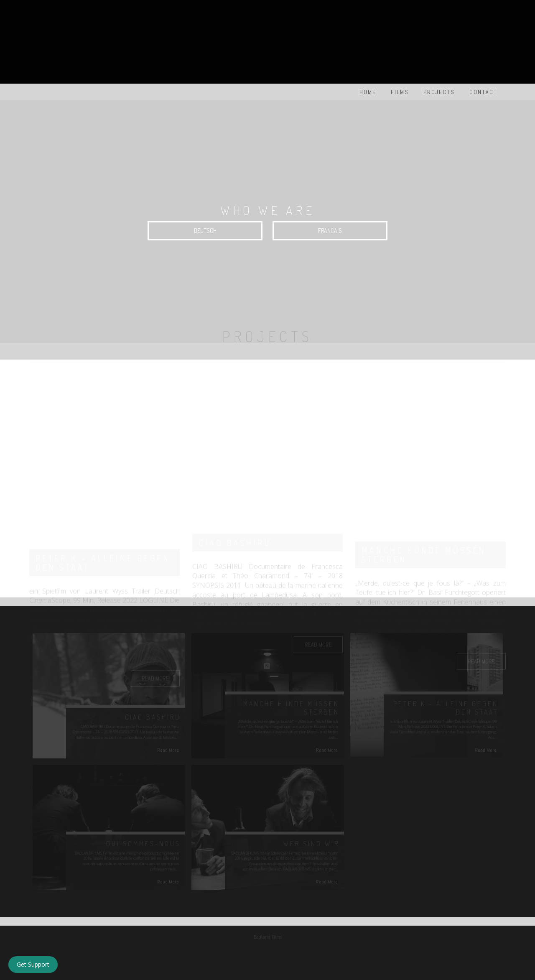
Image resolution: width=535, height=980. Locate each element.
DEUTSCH (205, 231)
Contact (483, 92)
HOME (368, 92)
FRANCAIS (330, 231)
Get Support (33, 964)
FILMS (400, 92)
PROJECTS (439, 92)
